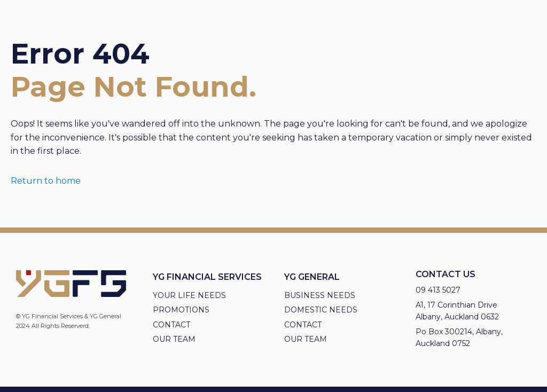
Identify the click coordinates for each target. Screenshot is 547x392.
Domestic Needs (321, 310)
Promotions (181, 310)
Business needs (320, 295)
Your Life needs (189, 295)
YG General (312, 277)
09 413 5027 (438, 290)
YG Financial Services (207, 277)
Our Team (174, 339)
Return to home (46, 181)
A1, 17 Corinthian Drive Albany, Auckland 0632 (457, 311)
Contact (171, 325)
